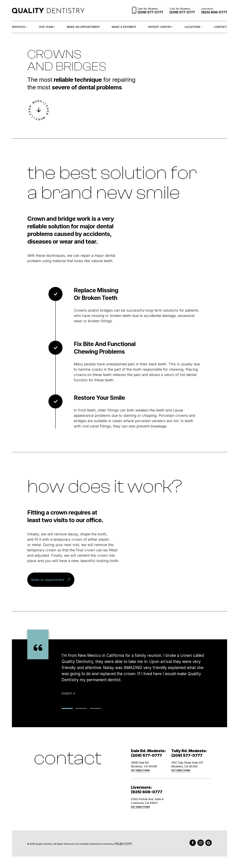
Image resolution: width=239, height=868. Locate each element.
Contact (220, 27)
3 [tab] (95, 708)
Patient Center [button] (161, 27)
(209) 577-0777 (146, 755)
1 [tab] (67, 708)
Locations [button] (193, 27)
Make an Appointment (83, 27)
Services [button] (19, 27)
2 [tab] (81, 708)
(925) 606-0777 (147, 792)
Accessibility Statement (88, 844)
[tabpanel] (137, 669)
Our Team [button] (47, 27)
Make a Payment (124, 27)
